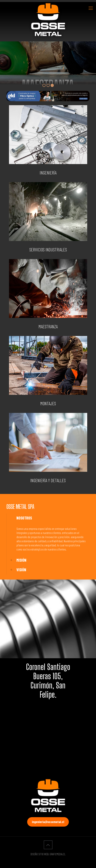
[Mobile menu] (91, 8)
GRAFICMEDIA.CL (58, 854)
